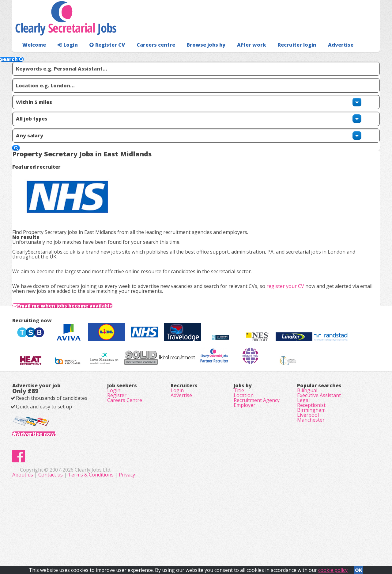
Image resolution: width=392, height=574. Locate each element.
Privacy (249, 540)
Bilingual (307, 423)
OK (359, 568)
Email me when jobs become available (81, 260)
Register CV (101, 57)
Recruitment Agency (257, 440)
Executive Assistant (319, 432)
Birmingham (311, 457)
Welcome (33, 57)
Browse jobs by (193, 57)
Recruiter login (352, 57)
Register (117, 432)
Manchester (311, 475)
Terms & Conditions (213, 540)
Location (244, 432)
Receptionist (311, 449)
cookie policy (333, 568)
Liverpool (308, 466)
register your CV (295, 229)
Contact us (174, 540)
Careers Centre (125, 440)
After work (235, 57)
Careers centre (146, 57)
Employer (245, 449)
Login (64, 57)
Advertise (313, 57)
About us (146, 540)
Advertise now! (46, 480)
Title (239, 423)
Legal (303, 440)
